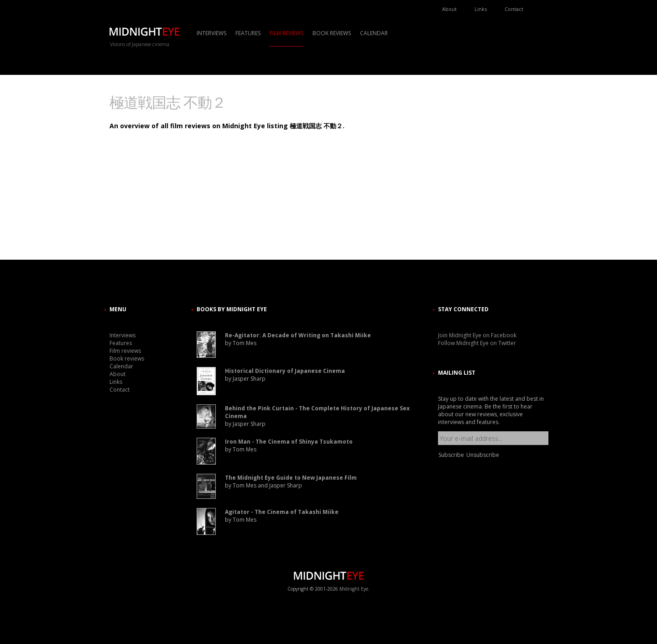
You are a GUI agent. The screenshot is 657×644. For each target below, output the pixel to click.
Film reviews (287, 33)
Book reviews (332, 33)
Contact (514, 9)
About (449, 9)
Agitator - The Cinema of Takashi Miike (282, 512)
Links (481, 9)
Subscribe (451, 455)
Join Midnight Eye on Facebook (477, 335)
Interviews (211, 33)
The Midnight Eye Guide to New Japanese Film (291, 478)
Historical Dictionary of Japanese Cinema (285, 371)
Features (248, 33)
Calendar (374, 33)
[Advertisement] (465, 176)
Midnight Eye (354, 589)
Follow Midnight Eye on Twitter (477, 343)
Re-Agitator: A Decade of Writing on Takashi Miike (298, 335)
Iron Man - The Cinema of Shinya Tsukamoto (289, 442)
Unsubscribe (483, 455)
